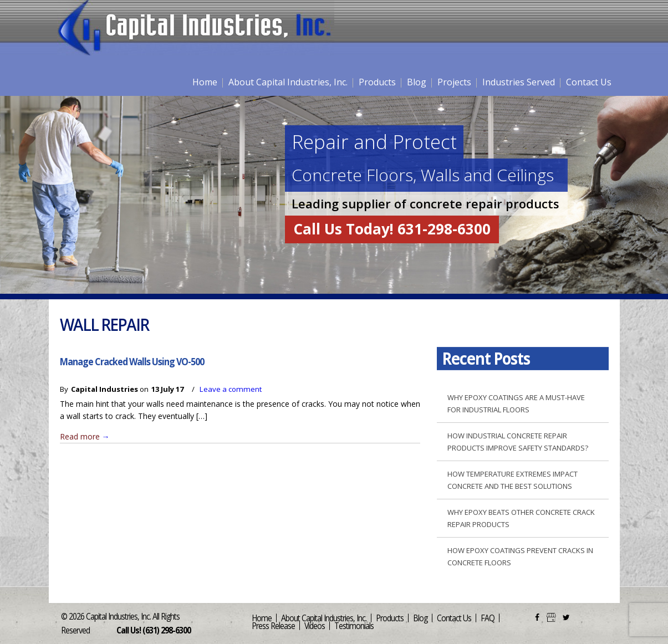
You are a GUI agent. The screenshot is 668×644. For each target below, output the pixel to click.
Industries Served (519, 82)
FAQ (488, 618)
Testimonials (354, 625)
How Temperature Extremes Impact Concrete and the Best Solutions (513, 480)
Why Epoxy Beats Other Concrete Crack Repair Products (521, 518)
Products (377, 82)
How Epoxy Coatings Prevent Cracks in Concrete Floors (520, 556)
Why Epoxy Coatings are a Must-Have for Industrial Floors (516, 403)
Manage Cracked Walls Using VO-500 (132, 361)
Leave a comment (231, 389)
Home (205, 82)
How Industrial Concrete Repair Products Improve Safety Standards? (518, 442)
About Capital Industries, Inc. (288, 82)
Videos (315, 625)
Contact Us (589, 82)
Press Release (273, 625)
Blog (417, 82)
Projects (454, 82)
